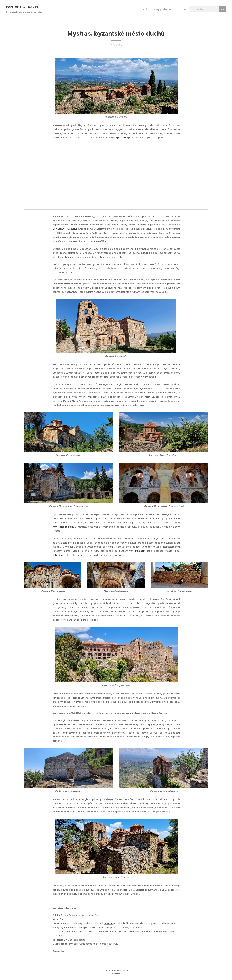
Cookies (116, 974)
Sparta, (109, 923)
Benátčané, (59, 229)
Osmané (72, 229)
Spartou (121, 138)
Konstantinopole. (63, 527)
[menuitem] (145, 9)
